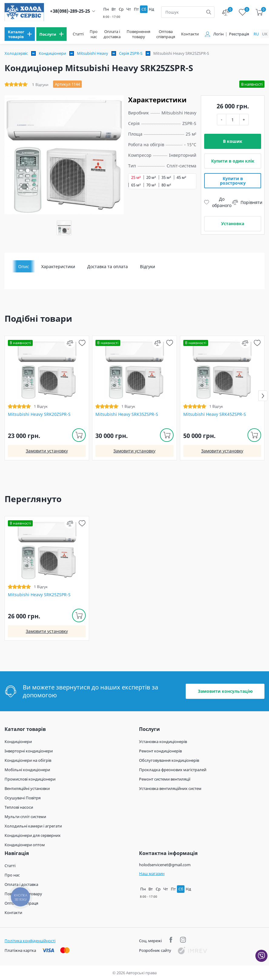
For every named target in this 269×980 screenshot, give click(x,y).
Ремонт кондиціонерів (160, 751)
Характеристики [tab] (58, 266)
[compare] (70, 343)
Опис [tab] (24, 266)
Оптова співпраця (166, 34)
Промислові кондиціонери (30, 779)
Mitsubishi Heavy (93, 53)
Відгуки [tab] (148, 266)
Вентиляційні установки (27, 788)
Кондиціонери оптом (25, 845)
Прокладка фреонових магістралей (173, 770)
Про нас (94, 34)
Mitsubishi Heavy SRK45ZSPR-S (215, 414)
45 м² (181, 178)
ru (256, 34)
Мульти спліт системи (25, 817)
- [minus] (222, 119)
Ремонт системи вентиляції (165, 779)
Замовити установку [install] (47, 451)
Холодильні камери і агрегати (33, 826)
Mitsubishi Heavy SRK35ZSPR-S (127, 414)
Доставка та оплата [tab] (108, 266)
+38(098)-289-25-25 (70, 11)
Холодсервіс (16, 53)
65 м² (136, 185)
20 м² (151, 178)
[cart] (259, 12)
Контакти (190, 34)
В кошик (233, 141)
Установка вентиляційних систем (170, 788)
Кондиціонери (52, 53)
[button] (263, 396)
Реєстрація (239, 34)
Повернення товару (138, 34)
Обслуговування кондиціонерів (169, 760)
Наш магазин (152, 873)
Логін (218, 34)
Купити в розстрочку (233, 181)
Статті (78, 34)
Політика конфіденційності (30, 941)
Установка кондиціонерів (163, 742)
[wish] (82, 343)
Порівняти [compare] (247, 202)
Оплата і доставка (112, 34)
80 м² (166, 185)
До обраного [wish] (218, 202)
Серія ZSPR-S (131, 53)
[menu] (20, 34)
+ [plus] (244, 119)
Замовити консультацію (225, 691)
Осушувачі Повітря (23, 798)
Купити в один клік (233, 161)
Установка (233, 224)
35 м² (166, 178)
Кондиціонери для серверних (33, 835)
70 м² (151, 185)
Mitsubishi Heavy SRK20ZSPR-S (39, 414)
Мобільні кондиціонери (27, 770)
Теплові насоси (19, 807)
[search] (209, 12)
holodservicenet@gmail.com (165, 865)
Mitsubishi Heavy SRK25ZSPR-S (39, 595)
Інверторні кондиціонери (29, 751)
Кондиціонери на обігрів (28, 760)
